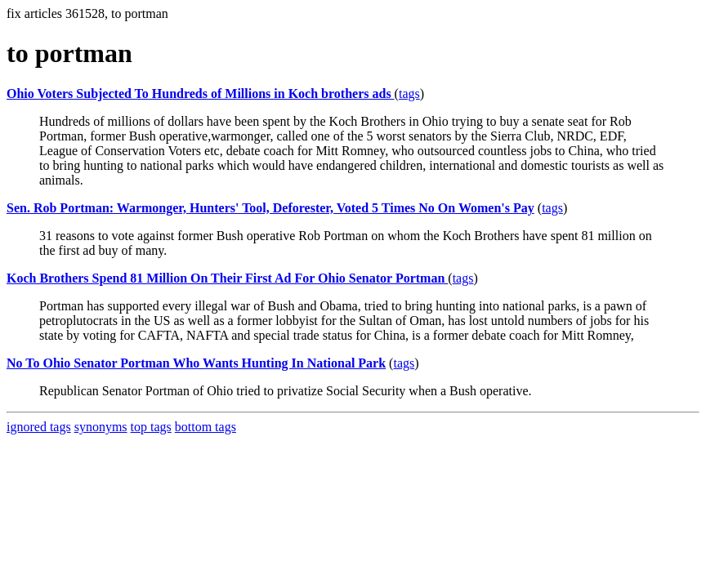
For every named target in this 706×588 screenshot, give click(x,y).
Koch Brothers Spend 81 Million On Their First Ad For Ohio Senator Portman (227, 278)
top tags (151, 427)
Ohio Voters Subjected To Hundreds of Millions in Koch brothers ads (201, 94)
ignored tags (39, 427)
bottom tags (206, 427)
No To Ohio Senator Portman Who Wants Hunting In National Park (196, 363)
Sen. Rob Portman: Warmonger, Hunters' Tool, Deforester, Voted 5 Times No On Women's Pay (270, 208)
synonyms (101, 427)
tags (409, 94)
